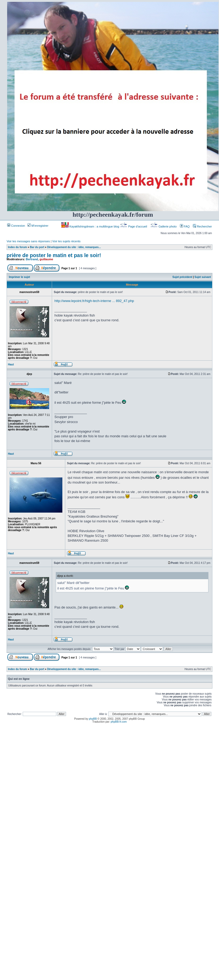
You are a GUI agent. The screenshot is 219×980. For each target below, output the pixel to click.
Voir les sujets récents (66, 241)
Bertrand (32, 259)
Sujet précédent (182, 277)
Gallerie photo (164, 226)
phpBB (93, 719)
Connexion (16, 226)
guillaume (46, 259)
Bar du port (37, 247)
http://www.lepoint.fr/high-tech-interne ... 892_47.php (94, 301)
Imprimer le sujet (20, 277)
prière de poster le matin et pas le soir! (54, 255)
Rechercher (202, 226)
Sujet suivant (203, 277)
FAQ (185, 226)
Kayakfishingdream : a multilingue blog (91, 226)
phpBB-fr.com (119, 722)
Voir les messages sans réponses (28, 241)
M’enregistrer (38, 226)
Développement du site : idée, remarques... (74, 247)
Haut (11, 364)
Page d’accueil (134, 226)
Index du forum (17, 247)
